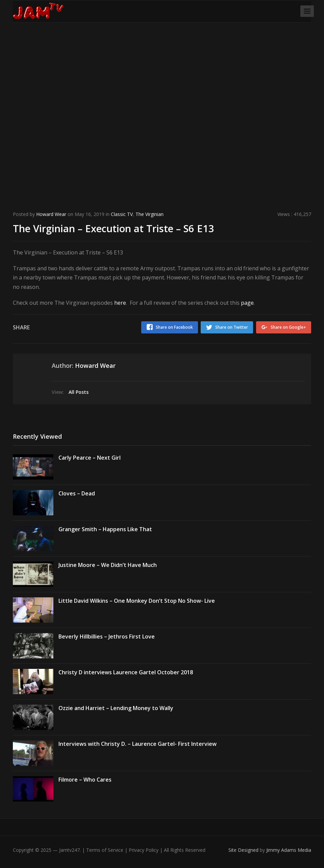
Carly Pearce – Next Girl (90, 455)
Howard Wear (51, 214)
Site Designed (244, 847)
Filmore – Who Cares (85, 777)
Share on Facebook (167, 327)
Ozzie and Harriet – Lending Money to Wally (116, 705)
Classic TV (122, 214)
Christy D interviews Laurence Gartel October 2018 (126, 669)
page (247, 303)
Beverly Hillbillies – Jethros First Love (107, 633)
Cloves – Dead (77, 490)
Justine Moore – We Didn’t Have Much (108, 562)
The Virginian (149, 214)
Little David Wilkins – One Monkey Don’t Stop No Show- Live (137, 598)
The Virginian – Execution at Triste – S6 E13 (138, 228)
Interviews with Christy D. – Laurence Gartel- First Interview (138, 741)
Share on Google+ (288, 327)
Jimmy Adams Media (289, 847)
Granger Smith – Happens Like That (105, 526)
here (120, 303)
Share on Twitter (228, 327)
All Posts (79, 389)
